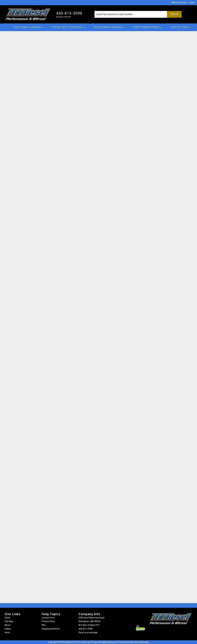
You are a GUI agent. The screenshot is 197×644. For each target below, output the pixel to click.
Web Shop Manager (140, 642)
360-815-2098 (85, 629)
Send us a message (88, 632)
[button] (138, 14)
